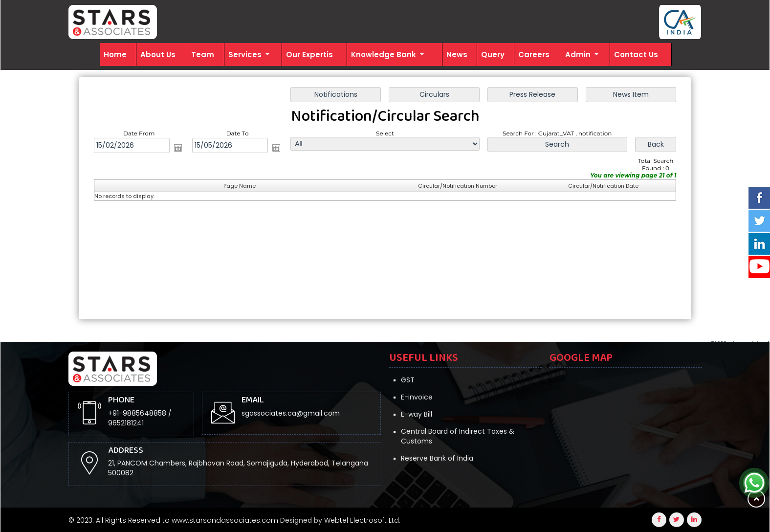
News (457, 55)
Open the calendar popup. (178, 148)
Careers (534, 55)
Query (493, 55)
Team (203, 55)
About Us (158, 55)
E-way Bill (417, 414)
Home (115, 55)
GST (408, 380)
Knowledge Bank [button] (385, 55)
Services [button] (246, 55)
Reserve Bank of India (437, 458)
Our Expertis (309, 55)
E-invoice (417, 397)
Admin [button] (579, 55)
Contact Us (636, 55)
